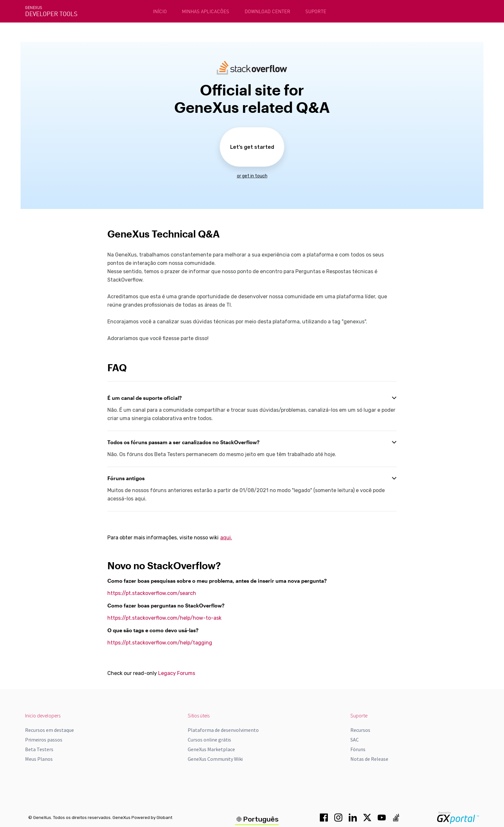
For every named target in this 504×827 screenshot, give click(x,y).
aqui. (226, 538)
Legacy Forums (177, 673)
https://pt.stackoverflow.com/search (152, 593)
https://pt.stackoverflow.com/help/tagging (160, 643)
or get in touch (252, 176)
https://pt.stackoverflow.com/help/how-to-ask (164, 618)
